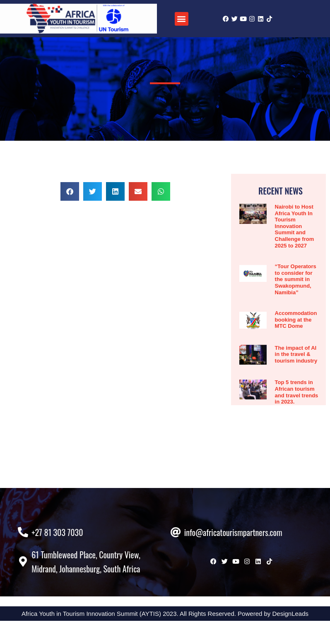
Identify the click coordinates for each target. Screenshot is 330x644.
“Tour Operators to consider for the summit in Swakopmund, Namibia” (296, 279)
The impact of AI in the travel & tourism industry (296, 354)
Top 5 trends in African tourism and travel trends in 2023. (297, 392)
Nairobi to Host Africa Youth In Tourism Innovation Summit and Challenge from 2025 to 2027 (295, 226)
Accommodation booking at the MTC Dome (296, 320)
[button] (182, 19)
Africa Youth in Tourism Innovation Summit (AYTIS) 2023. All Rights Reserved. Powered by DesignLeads (165, 637)
